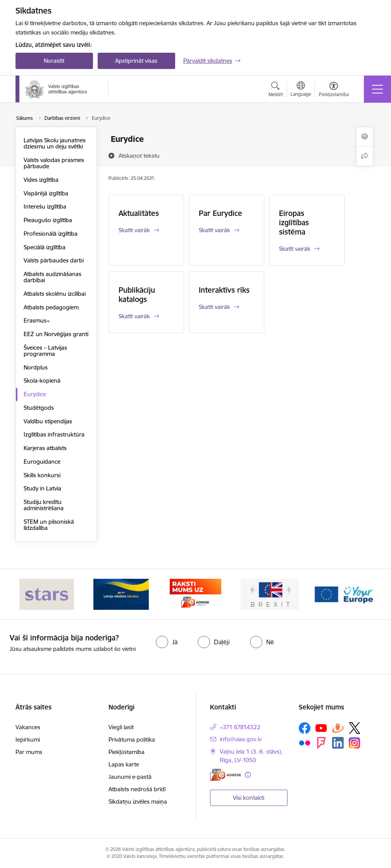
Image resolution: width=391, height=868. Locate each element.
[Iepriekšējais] (28, 594)
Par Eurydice (220, 213)
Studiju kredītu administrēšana (44, 505)
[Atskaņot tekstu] (139, 155)
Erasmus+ (37, 320)
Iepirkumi (28, 739)
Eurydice (35, 394)
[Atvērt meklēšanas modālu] (276, 90)
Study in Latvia (42, 488)
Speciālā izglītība (45, 247)
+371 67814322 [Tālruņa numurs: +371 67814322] (240, 727)
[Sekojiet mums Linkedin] (338, 743)
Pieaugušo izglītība (48, 220)
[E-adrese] (226, 775)
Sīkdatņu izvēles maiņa (138, 802)
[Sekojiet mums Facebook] (305, 728)
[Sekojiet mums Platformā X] (355, 728)
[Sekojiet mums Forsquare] (321, 743)
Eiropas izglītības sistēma (294, 223)
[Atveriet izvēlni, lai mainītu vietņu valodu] (301, 90)
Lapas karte (124, 764)
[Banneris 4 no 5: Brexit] (270, 594)
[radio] (167, 642)
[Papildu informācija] (248, 775)
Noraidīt (54, 61)
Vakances (28, 727)
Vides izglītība (41, 180)
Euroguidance (42, 462)
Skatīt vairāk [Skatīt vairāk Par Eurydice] (214, 230)
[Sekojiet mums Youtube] (321, 728)
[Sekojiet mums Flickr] (305, 742)
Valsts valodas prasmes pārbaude (54, 163)
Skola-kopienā (42, 381)
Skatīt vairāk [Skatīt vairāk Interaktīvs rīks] (214, 307)
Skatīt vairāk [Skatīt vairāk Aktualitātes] (134, 230)
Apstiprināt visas (136, 61)
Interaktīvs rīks (224, 290)
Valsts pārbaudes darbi (54, 260)
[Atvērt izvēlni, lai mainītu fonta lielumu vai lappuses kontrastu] (334, 90)
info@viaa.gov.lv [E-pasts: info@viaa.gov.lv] (241, 739)
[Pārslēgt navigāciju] (377, 89)
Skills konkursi (42, 475)
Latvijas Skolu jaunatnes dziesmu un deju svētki (55, 143)
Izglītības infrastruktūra (54, 434)
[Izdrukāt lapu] (365, 137)
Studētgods (39, 408)
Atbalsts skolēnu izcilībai (55, 294)
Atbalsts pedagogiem (51, 307)
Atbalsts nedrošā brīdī (137, 789)
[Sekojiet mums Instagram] (355, 743)
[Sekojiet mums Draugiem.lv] (338, 728)
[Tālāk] (363, 594)
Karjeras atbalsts (45, 448)
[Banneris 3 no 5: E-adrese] (195, 594)
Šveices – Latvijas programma (45, 351)
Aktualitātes (139, 213)
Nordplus (36, 367)
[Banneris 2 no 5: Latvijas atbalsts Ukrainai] (121, 594)
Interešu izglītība (45, 206)
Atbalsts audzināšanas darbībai (53, 277)
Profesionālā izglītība (51, 234)
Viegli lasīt (121, 727)
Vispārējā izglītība (46, 193)
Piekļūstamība (127, 752)
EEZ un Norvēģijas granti (56, 334)
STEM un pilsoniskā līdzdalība (49, 525)
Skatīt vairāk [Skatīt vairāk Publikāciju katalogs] (134, 316)
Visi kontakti (249, 798)
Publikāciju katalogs (137, 295)
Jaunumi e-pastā (130, 777)
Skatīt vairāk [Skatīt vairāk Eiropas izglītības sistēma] (295, 249)
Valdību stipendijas (48, 421)
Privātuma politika (132, 739)
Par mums (29, 752)
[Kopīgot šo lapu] (365, 156)
